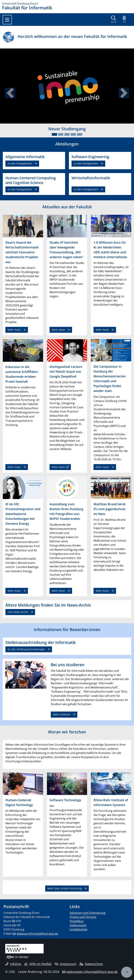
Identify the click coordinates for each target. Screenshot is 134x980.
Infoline (13, 964)
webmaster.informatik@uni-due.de (92, 972)
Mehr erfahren (62, 714)
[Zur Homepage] (67, 3)
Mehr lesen (14, 330)
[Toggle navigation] (7, 20)
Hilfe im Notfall (38, 964)
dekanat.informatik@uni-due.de (37, 934)
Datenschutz (91, 964)
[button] (10, 93)
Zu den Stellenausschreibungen (26, 649)
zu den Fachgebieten (20, 163)
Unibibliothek (78, 929)
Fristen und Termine (83, 917)
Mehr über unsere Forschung (65, 888)
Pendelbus (77, 921)
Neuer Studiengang (67, 129)
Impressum (66, 964)
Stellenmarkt (78, 925)
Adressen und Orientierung (88, 913)
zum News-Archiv (18, 612)
